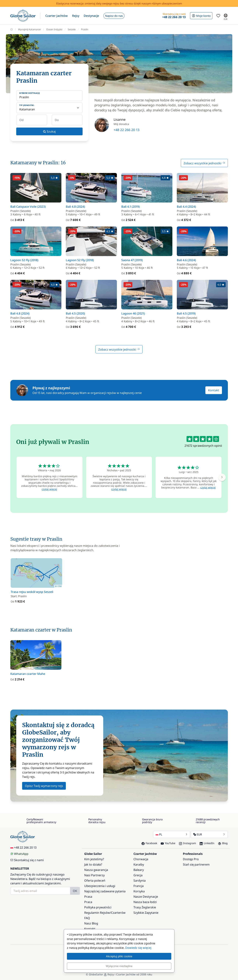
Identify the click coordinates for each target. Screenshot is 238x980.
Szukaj (49, 131)
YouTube (168, 843)
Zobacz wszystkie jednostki (204, 163)
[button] (57, 16)
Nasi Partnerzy (94, 875)
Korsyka (139, 891)
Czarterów (118, 913)
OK (75, 891)
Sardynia (140, 881)
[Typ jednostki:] (49, 108)
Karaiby (139, 864)
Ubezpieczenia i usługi (100, 886)
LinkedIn (207, 843)
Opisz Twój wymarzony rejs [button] (44, 786)
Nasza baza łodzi (145, 902)
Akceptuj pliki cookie (119, 956)
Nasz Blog (91, 923)
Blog (223, 843)
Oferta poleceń (95, 881)
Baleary (139, 870)
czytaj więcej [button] (49, 489)
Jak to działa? (93, 864)
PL (172, 834)
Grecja (138, 875)
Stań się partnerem (196, 864)
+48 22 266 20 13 (126, 130)
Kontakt (214, 390)
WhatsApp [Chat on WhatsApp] (19, 854)
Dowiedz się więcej (138, 948)
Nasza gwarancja (96, 870)
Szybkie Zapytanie (146, 913)
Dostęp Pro (191, 859)
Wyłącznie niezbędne (119, 966)
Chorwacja (141, 859)
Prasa (88, 897)
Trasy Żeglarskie (145, 907)
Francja (139, 886)
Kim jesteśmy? (94, 859)
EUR (209, 834)
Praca (88, 902)
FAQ (87, 918)
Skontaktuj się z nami (27, 860)
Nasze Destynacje (146, 897)
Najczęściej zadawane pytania (105, 891)
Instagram (187, 843)
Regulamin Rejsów (97, 913)
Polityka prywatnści (98, 907)
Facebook (149, 843)
